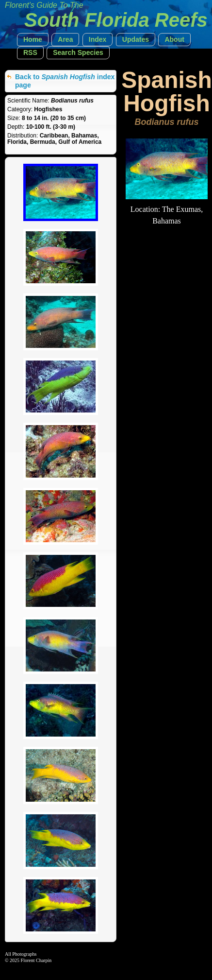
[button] (33, 40)
